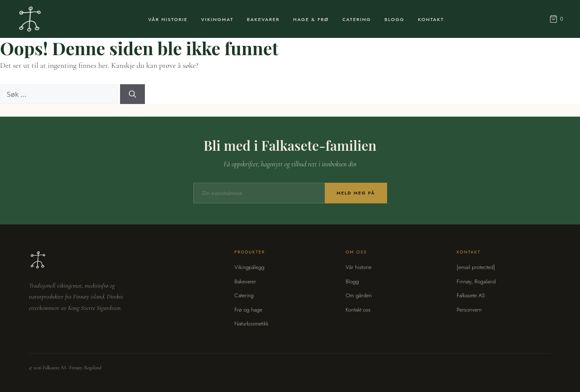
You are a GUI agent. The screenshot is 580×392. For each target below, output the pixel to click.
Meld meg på (356, 193)
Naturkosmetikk (252, 324)
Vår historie (358, 267)
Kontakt (431, 19)
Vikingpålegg (250, 267)
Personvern (469, 310)
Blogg (394, 19)
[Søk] (132, 94)
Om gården (358, 295)
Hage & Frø (311, 19)
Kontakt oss (358, 310)
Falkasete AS (471, 295)
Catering (357, 19)
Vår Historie (168, 19)
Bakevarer (263, 19)
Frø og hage (249, 310)
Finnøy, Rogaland (476, 281)
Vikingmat (218, 19)
